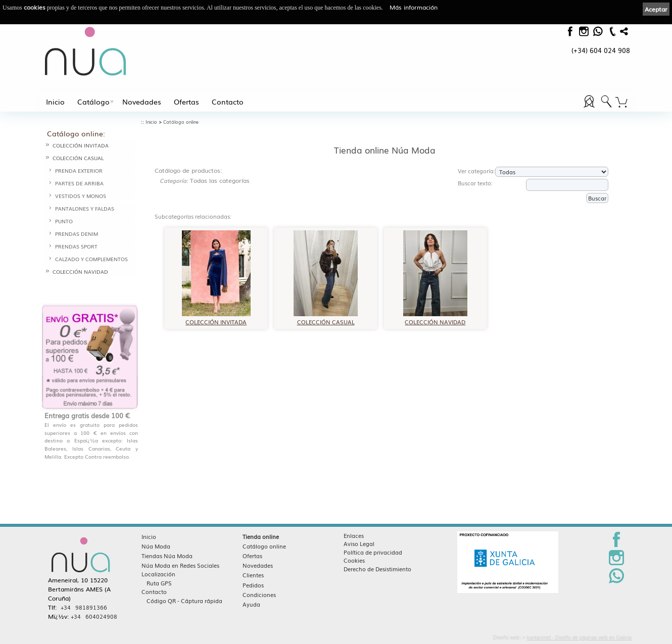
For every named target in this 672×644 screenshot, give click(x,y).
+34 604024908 (94, 616)
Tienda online (261, 536)
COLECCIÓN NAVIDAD (80, 271)
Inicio (55, 102)
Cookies (354, 560)
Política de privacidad (373, 552)
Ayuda (251, 604)
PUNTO (64, 221)
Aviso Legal (359, 543)
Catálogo (93, 102)
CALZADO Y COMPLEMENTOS (91, 259)
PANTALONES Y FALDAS (85, 208)
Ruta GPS (159, 583)
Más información (414, 7)
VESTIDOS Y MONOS (81, 196)
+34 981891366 (84, 607)
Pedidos (253, 585)
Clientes (253, 575)
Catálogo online (181, 122)
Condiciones (259, 595)
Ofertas (186, 102)
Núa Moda (156, 546)
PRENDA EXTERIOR (79, 170)
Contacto (228, 102)
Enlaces (354, 535)
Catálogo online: (76, 133)
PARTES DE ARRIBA (79, 183)
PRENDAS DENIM (77, 234)
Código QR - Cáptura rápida (184, 601)
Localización (158, 574)
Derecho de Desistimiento (377, 569)
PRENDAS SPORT (76, 246)
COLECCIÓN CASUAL (78, 158)
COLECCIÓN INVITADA (81, 145)
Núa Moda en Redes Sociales (180, 565)
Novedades (142, 102)
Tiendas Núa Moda (167, 556)
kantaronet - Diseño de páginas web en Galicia (579, 638)
